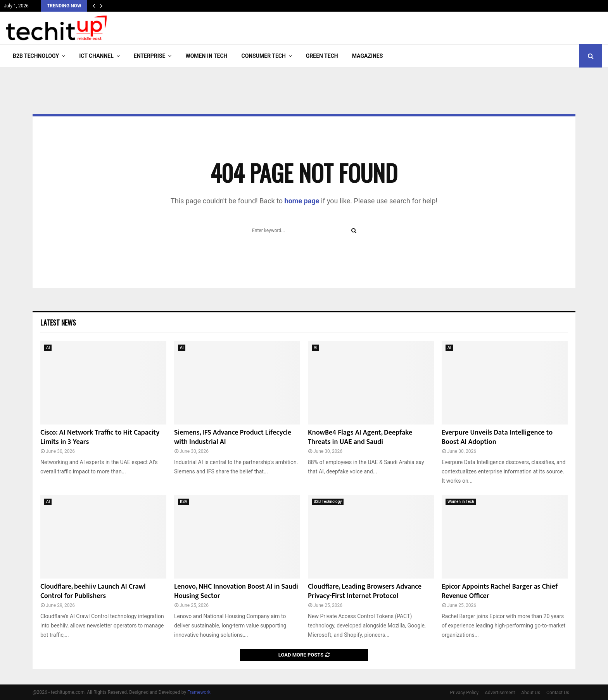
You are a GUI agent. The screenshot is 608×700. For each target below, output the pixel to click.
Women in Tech (206, 56)
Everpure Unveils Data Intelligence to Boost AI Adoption (497, 437)
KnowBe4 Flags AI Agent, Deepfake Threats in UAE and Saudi (360, 437)
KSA (184, 502)
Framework (199, 692)
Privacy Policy (464, 693)
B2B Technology (36, 56)
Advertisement (500, 693)
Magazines (368, 56)
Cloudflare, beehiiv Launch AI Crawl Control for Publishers (93, 591)
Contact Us (558, 693)
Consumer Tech (264, 56)
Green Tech (322, 56)
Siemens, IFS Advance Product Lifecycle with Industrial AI (233, 437)
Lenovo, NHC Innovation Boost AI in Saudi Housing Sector (236, 591)
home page (302, 201)
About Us (531, 693)
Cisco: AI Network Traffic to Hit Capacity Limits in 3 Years (100, 437)
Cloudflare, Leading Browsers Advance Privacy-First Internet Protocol (365, 591)
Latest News (58, 322)
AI (48, 347)
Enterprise (150, 56)
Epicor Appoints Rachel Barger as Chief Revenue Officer (500, 591)
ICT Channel (96, 56)
